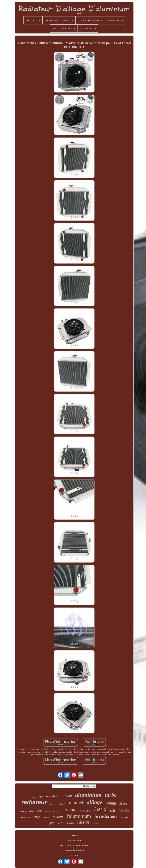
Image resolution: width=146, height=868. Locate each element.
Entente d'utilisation (74, 850)
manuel (76, 803)
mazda (70, 823)
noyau (67, 796)
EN (72, 855)
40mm (111, 803)
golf (113, 811)
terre (60, 823)
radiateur (34, 802)
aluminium (88, 795)
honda (124, 810)
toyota (71, 810)
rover (53, 804)
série (36, 817)
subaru (23, 811)
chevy (32, 811)
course (85, 810)
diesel (62, 804)
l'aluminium (79, 816)
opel (41, 797)
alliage (95, 802)
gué (52, 823)
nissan (83, 822)
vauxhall (96, 824)
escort (48, 811)
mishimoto (25, 818)
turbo (111, 795)
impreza (57, 811)
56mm (123, 804)
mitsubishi (53, 796)
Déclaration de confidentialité (74, 845)
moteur (58, 817)
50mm (46, 818)
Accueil (74, 836)
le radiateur (106, 816)
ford (100, 809)
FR (77, 855)
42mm (34, 797)
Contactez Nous (74, 840)
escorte (124, 818)
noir (40, 811)
